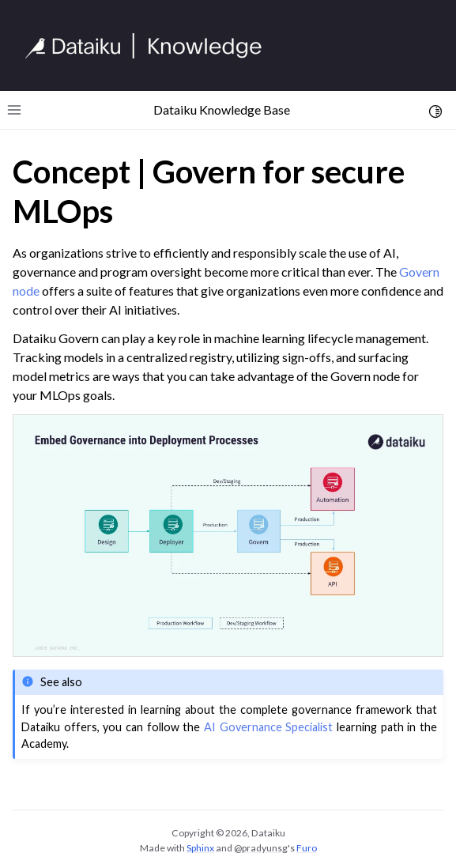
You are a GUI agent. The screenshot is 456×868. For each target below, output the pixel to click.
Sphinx (200, 848)
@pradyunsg (261, 848)
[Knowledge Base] (150, 46)
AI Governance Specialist (268, 727)
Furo (307, 848)
